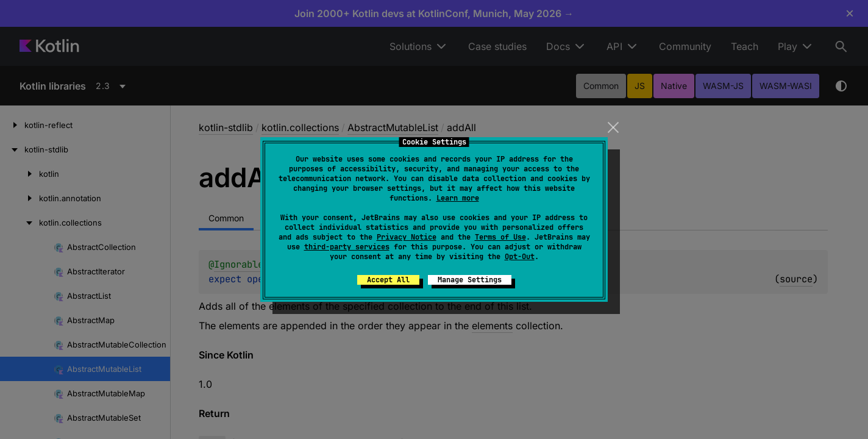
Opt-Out (520, 257)
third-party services (347, 247)
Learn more (458, 198)
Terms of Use (500, 237)
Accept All (388, 280)
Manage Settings (470, 280)
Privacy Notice (407, 237)
